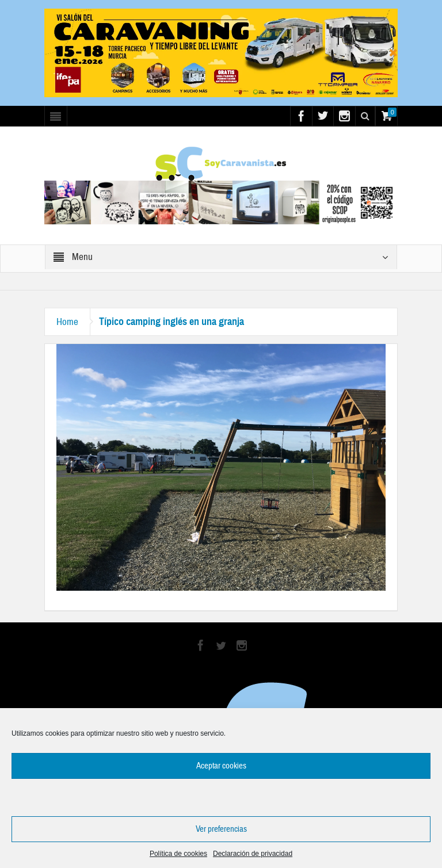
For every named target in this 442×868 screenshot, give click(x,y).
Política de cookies (178, 854)
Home (67, 322)
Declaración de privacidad (253, 854)
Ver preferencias (221, 829)
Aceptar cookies (221, 766)
